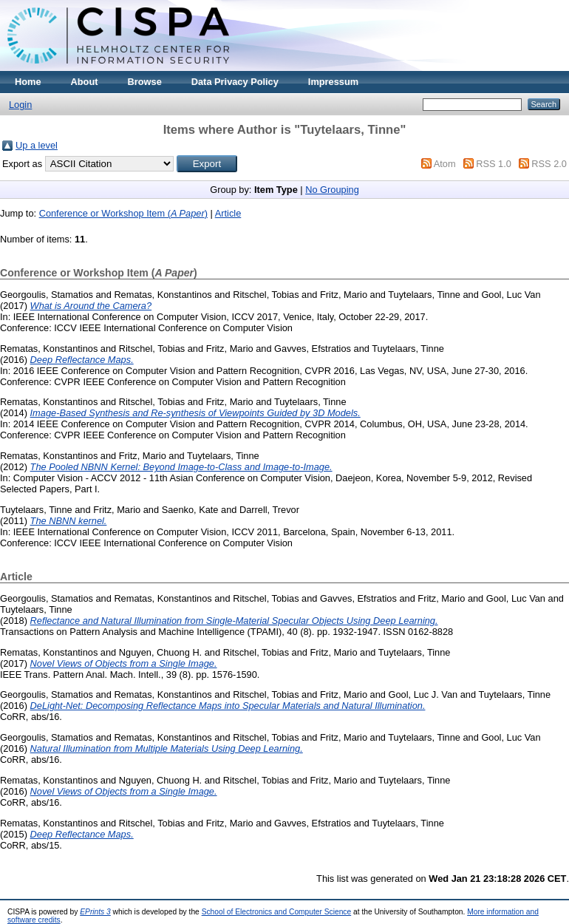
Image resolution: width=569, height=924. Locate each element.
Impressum (333, 82)
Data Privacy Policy (235, 82)
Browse (145, 82)
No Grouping (332, 190)
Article (228, 213)
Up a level (37, 145)
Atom (445, 164)
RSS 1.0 (494, 164)
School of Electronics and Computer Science (277, 912)
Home (28, 82)
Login (20, 105)
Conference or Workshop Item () (123, 213)
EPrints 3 (95, 912)
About (85, 82)
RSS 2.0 (549, 164)
